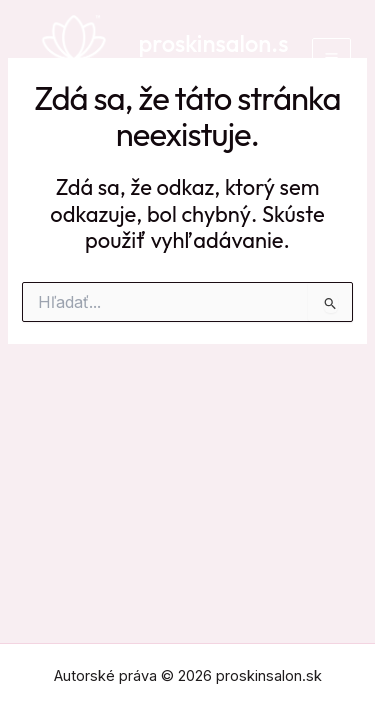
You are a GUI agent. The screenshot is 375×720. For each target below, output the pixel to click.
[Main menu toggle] (331, 57)
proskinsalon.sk (214, 57)
